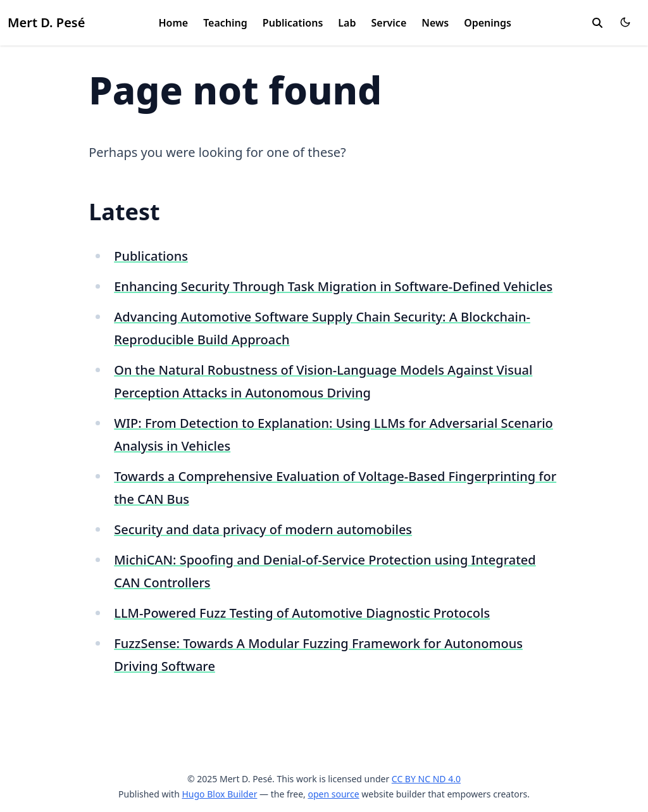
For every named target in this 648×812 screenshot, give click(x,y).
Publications (293, 23)
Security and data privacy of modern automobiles (263, 529)
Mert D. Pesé (46, 22)
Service (389, 23)
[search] (597, 23)
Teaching (225, 23)
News (435, 23)
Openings (488, 23)
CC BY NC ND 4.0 (426, 779)
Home (173, 23)
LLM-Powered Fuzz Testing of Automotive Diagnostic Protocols (302, 613)
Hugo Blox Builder (219, 794)
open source (333, 794)
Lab (347, 23)
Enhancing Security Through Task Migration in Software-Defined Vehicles (333, 286)
